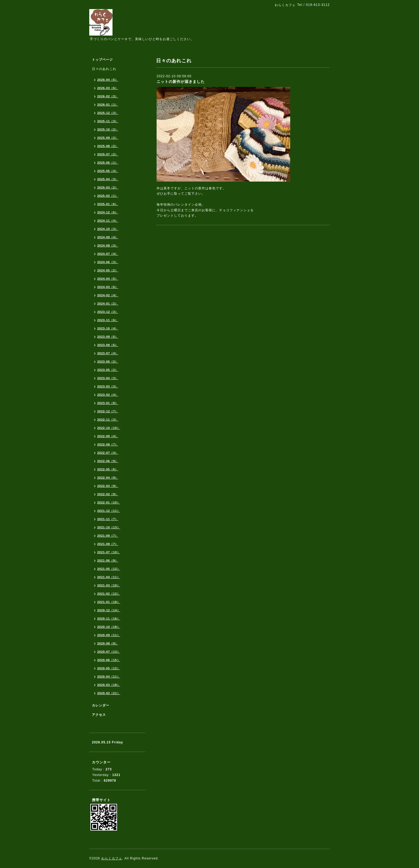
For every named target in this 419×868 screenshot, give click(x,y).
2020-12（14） (109, 610)
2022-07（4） (108, 453)
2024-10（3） (108, 229)
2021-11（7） (108, 519)
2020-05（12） (109, 668)
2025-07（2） (108, 154)
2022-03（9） (108, 486)
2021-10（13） (109, 527)
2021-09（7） (108, 536)
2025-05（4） (108, 171)
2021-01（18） (109, 602)
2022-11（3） (108, 420)
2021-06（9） (108, 560)
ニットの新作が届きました (181, 82)
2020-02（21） (109, 693)
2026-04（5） (108, 80)
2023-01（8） (108, 403)
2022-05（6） (108, 469)
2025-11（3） (108, 121)
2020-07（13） (109, 652)
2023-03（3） (108, 386)
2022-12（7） (108, 411)
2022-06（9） (108, 461)
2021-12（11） (109, 511)
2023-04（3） (108, 378)
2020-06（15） (109, 660)
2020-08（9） (108, 643)
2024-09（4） (108, 237)
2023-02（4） (108, 395)
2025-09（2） (108, 138)
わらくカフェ (112, 858)
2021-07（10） (109, 552)
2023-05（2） (108, 370)
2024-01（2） (108, 304)
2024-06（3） (108, 262)
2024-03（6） (108, 287)
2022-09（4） (108, 436)
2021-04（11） (109, 577)
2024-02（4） (108, 295)
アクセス (99, 715)
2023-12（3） (108, 312)
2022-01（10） (109, 502)
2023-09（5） (108, 337)
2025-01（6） (108, 204)
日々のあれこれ (104, 69)
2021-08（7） (108, 544)
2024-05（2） (108, 270)
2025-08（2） (108, 146)
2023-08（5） (108, 345)
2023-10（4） (108, 328)
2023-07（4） (108, 353)
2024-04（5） (108, 279)
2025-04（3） (108, 179)
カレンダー (101, 705)
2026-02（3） (108, 96)
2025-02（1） (108, 196)
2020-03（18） (109, 685)
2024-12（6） (108, 212)
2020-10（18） (109, 627)
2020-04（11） (109, 677)
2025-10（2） (108, 129)
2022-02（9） (108, 494)
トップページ (102, 60)
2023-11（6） (108, 320)
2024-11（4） (108, 221)
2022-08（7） (108, 444)
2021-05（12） (109, 569)
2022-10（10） (109, 428)
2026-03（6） (108, 88)
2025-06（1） (108, 163)
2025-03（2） (108, 187)
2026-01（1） (108, 105)
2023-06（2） (108, 362)
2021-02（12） (109, 594)
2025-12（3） (108, 113)
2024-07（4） (108, 254)
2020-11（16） (109, 619)
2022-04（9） (108, 478)
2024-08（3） (108, 245)
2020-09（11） (109, 635)
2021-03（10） (109, 585)
